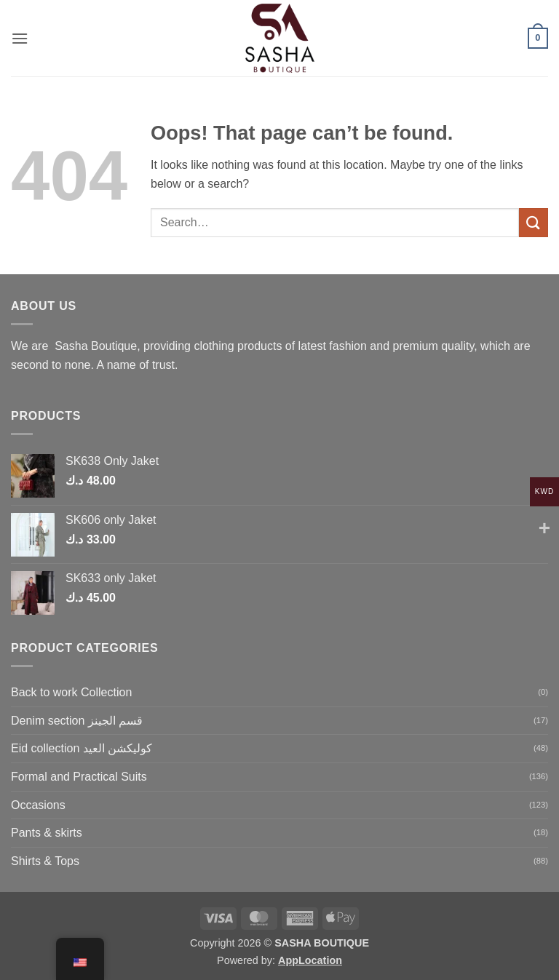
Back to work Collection (71, 692)
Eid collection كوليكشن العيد (82, 748)
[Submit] (534, 222)
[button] (20, 38)
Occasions (38, 805)
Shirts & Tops (45, 861)
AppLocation (310, 960)
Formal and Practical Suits (79, 777)
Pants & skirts (47, 833)
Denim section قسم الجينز (77, 721)
